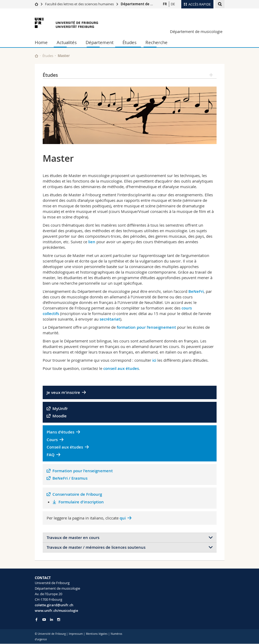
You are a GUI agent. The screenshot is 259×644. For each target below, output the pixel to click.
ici (155, 360)
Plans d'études (60, 432)
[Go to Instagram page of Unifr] (59, 620)
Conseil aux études (65, 447)
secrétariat (110, 319)
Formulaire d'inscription (81, 502)
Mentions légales (97, 634)
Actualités (67, 42)
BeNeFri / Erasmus (70, 478)
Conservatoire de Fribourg (77, 494)
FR (165, 4)
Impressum (76, 634)
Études (129, 42)
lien (92, 242)
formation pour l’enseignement (147, 327)
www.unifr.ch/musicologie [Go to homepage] (56, 610)
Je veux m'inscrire (63, 392)
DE (173, 4)
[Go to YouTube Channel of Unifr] (44, 620)
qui (123, 518)
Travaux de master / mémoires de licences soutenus (96, 547)
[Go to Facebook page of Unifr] (36, 619)
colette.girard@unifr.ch (54, 605)
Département (100, 42)
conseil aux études (121, 368)
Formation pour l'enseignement (83, 471)
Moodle (60, 416)
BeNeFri (196, 291)
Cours (52, 440)
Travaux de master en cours (73, 538)
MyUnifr (60, 409)
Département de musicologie (146, 4)
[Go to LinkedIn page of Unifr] (52, 620)
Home (41, 42)
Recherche (157, 42)
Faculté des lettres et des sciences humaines (80, 4)
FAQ (51, 455)
